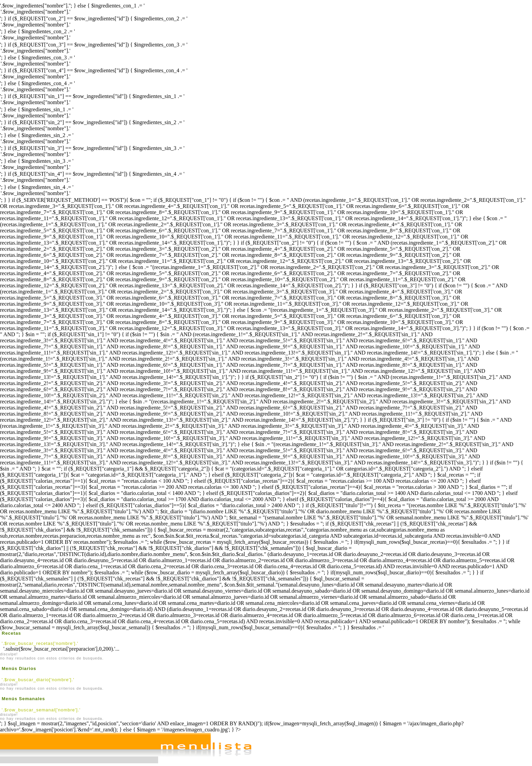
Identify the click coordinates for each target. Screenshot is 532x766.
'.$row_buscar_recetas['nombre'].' (40, 643)
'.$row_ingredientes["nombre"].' (266, 12)
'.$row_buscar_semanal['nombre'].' (41, 710)
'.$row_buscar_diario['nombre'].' (38, 680)
